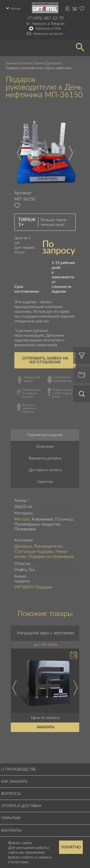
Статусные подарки (34, 552)
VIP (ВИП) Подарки (33, 587)
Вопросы (11, 794)
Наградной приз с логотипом (46, 633)
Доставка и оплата (45, 470)
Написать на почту (48, 34)
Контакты (11, 830)
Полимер (64, 519)
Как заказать (14, 782)
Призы (39, 63)
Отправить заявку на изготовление (45, 360)
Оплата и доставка (21, 806)
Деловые (53, 63)
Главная (12, 63)
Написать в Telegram (48, 24)
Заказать (46, 727)
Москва (16, 9)
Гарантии (45, 482)
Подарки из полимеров (51, 557)
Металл (22, 519)
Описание (45, 447)
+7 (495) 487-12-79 (45, 18)
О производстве (19, 769)
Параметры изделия (45, 435)
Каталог (26, 63)
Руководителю (48, 546)
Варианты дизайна (45, 458)
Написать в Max (48, 29)
